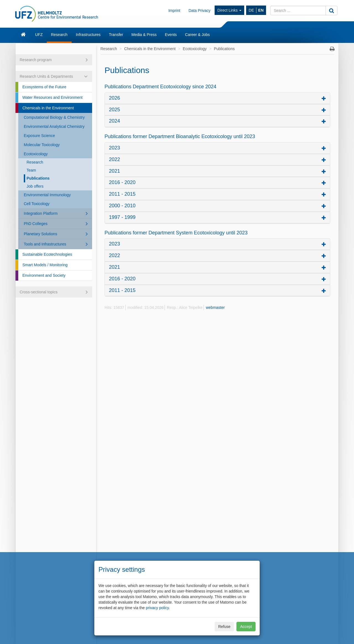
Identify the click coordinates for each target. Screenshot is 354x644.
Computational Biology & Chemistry (54, 117)
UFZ (39, 35)
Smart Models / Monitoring (45, 265)
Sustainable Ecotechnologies (47, 254)
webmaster (215, 307)
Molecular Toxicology (42, 145)
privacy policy (157, 608)
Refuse (224, 627)
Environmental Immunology (47, 195)
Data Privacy (200, 11)
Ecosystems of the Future (44, 87)
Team (31, 170)
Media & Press (144, 35)
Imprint (174, 11)
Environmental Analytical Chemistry (54, 126)
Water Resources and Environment (52, 97)
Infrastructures (88, 35)
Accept (246, 627)
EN (261, 10)
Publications (38, 178)
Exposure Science (39, 136)
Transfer (116, 35)
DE (251, 10)
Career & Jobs (197, 35)
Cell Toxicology (37, 204)
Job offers (35, 186)
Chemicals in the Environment (48, 108)
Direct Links (229, 10)
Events (171, 35)
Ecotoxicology (36, 154)
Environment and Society (44, 275)
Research (59, 35)
